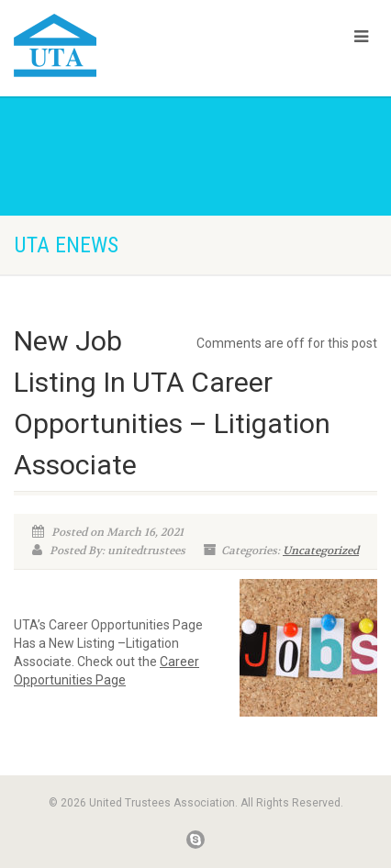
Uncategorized (321, 551)
